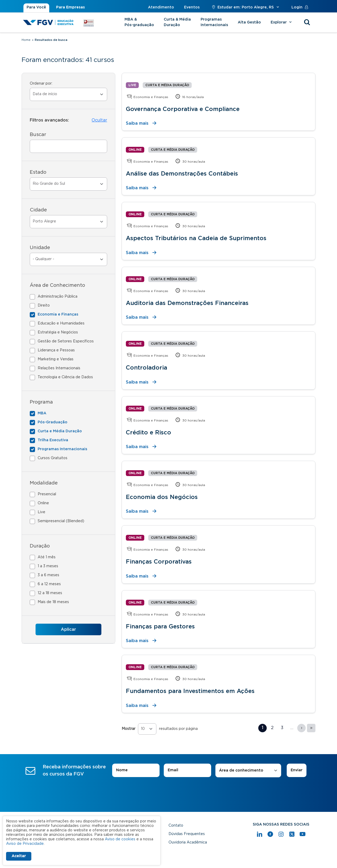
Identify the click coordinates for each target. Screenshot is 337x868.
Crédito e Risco (148, 433)
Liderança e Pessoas (56, 350)
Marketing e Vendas (56, 359)
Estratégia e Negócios (58, 332)
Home (26, 40)
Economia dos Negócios (162, 497)
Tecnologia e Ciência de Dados (65, 377)
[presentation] (168, 792)
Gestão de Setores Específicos (66, 341)
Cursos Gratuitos (53, 458)
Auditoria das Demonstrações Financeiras (187, 303)
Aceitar (19, 856)
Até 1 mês (47, 557)
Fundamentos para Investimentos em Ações (190, 691)
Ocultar (99, 120)
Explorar (282, 22)
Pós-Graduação (53, 422)
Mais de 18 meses (53, 602)
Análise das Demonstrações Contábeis (182, 174)
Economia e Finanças (58, 314)
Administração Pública (58, 297)
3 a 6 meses (48, 575)
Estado (38, 172)
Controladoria (147, 368)
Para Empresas (70, 7)
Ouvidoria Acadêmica (188, 842)
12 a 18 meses (50, 593)
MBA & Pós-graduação (139, 22)
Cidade (38, 210)
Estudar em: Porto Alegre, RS (246, 7)
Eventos (192, 7)
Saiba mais (137, 123)
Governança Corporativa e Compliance (183, 109)
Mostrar (128, 729)
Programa (41, 402)
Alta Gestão (249, 22)
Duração (40, 546)
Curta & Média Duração (177, 22)
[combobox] (248, 771)
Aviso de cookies (120, 839)
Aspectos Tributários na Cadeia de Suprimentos (196, 238)
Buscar (38, 135)
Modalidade (44, 483)
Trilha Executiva (53, 440)
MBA (42, 413)
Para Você (36, 7)
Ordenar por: (41, 84)
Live (41, 512)
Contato (176, 826)
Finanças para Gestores (160, 627)
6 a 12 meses (49, 584)
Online (43, 503)
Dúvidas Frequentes (187, 834)
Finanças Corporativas (159, 562)
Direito (44, 306)
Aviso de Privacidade (25, 844)
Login (301, 7)
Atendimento (161, 7)
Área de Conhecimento (57, 285)
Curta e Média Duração (60, 431)
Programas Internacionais (214, 22)
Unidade (40, 248)
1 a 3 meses (48, 566)
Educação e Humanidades (61, 323)
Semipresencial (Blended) (61, 521)
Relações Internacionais (59, 368)
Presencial (47, 494)
